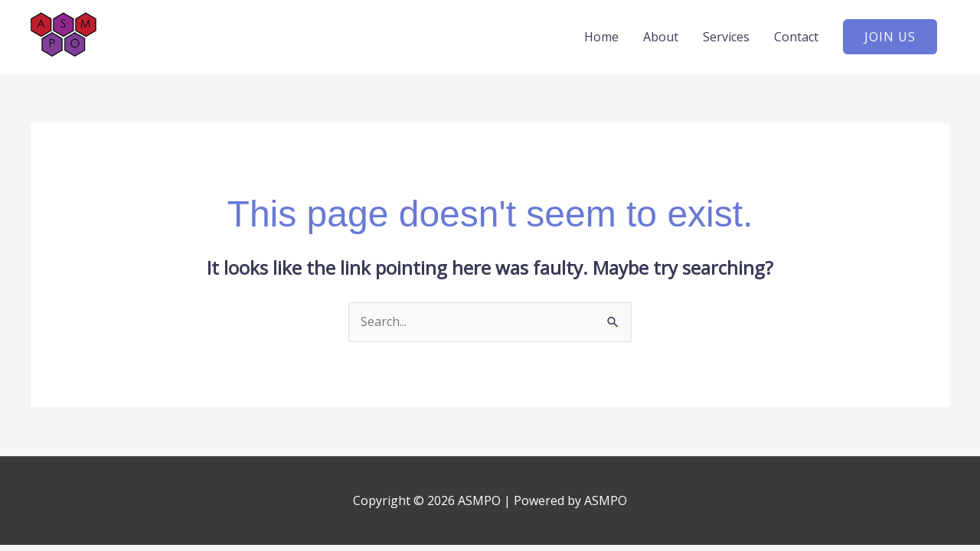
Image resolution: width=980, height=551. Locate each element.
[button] (890, 37)
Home (601, 37)
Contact (796, 37)
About (661, 37)
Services (726, 37)
